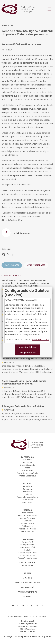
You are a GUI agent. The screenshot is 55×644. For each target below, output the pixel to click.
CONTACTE (28, 597)
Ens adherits (27, 470)
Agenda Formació (27, 518)
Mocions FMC (27, 502)
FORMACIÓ (28, 510)
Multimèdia (27, 521)
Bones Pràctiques (27, 555)
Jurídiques (28, 494)
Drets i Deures (28, 532)
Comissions (27, 489)
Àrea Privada (28, 513)
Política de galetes (42, 636)
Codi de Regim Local (27, 553)
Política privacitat (23, 636)
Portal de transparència (27, 473)
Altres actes (28, 500)
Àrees (28, 468)
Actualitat (28, 486)
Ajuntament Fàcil (28, 547)
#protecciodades (36, 265)
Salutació (28, 460)
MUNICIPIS (27, 578)
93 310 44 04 (29, 632)
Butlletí (27, 550)
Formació (27, 492)
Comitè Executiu (27, 465)
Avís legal (9, 636)
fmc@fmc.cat (28, 621)
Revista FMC (27, 542)
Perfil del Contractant (28, 515)
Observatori (27, 565)
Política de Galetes (40, 340)
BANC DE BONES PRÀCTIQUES (27, 583)
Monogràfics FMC (28, 545)
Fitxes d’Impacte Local (28, 558)
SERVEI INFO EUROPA (28, 563)
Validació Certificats (28, 529)
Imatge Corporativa (27, 476)
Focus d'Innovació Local (28, 497)
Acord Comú (27, 587)
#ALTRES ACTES (12, 265)
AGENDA (27, 573)
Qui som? (28, 462)
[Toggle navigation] (49, 9)
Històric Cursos (28, 523)
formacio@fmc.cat (28, 624)
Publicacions (28, 526)
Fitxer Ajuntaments (28, 592)
